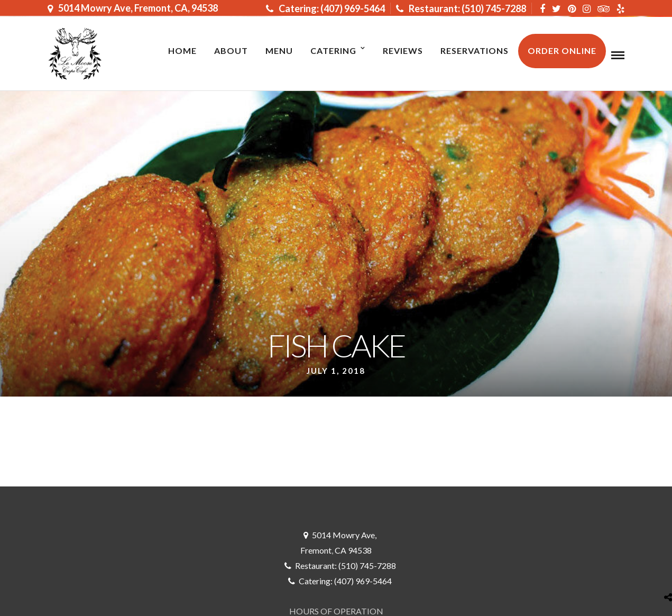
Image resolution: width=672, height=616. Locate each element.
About (231, 50)
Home (182, 50)
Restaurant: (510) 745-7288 (461, 8)
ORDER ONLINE (562, 50)
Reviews (403, 50)
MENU (279, 50)
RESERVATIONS (475, 50)
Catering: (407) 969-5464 (325, 8)
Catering (333, 50)
